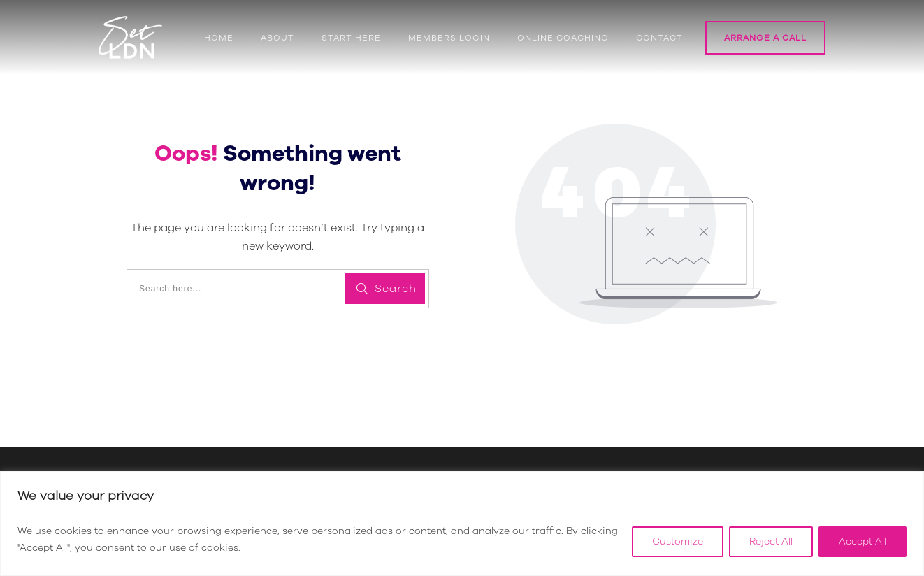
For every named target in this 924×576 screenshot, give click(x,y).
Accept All (862, 541)
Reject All (771, 541)
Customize (678, 541)
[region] (462, 524)
